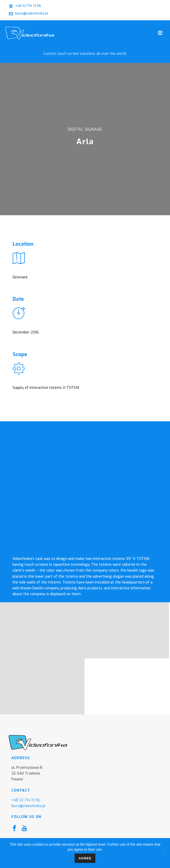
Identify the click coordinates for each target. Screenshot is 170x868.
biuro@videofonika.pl (32, 13)
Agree (85, 858)
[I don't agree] (164, 853)
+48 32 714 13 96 (28, 6)
